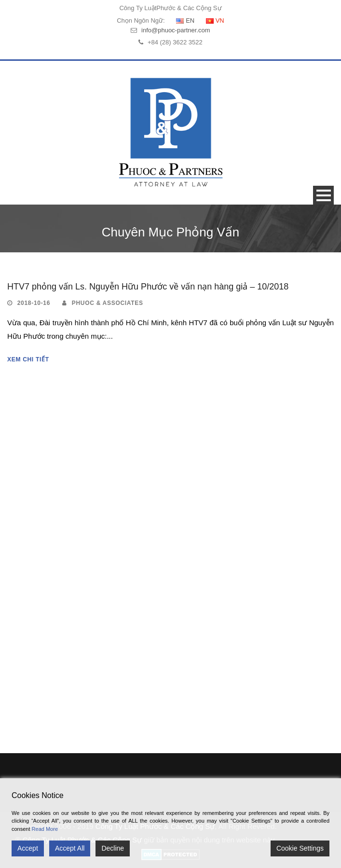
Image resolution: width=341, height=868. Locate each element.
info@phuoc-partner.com (176, 30)
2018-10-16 (34, 303)
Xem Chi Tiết (28, 359)
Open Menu (323, 195)
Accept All (70, 848)
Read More (45, 829)
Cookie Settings (300, 848)
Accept (28, 848)
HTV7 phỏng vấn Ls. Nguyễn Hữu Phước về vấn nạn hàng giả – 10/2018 (148, 287)
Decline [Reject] (113, 848)
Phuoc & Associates (108, 303)
